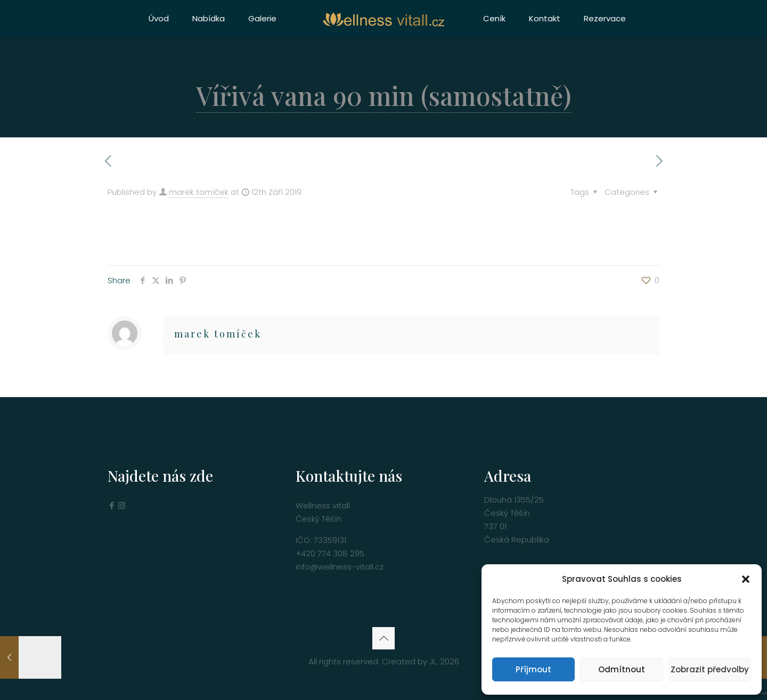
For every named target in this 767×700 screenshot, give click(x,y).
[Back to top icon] (383, 638)
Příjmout (533, 669)
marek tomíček (199, 192)
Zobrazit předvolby (710, 669)
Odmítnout (622, 669)
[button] (746, 579)
